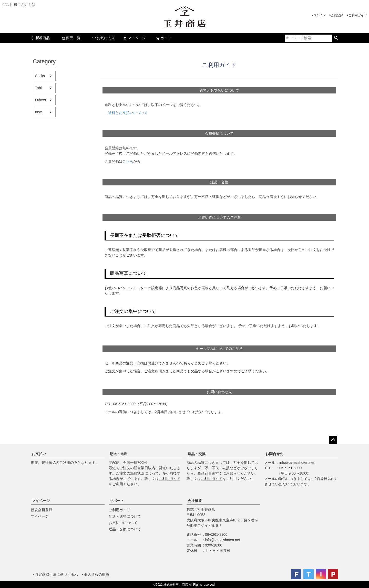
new (38, 112)
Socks (40, 76)
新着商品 (40, 38)
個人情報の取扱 (97, 574)
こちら (128, 161)
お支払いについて (123, 523)
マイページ (134, 38)
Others (40, 100)
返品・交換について (125, 529)
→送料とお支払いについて (126, 113)
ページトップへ (333, 440)
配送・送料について (125, 516)
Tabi (38, 88)
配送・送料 (119, 454)
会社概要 (195, 501)
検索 (336, 38)
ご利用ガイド (358, 15)
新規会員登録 (42, 510)
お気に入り (104, 38)
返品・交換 (197, 454)
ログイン (319, 15)
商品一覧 (71, 38)
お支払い (39, 454)
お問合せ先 (274, 454)
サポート (117, 501)
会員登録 (337, 15)
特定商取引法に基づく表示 (56, 574)
